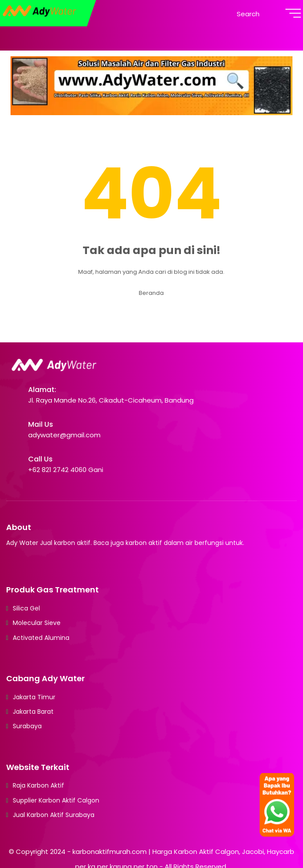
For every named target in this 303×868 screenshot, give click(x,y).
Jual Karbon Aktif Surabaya (54, 815)
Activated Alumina (41, 638)
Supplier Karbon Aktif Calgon (56, 800)
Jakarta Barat (33, 712)
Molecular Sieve (37, 623)
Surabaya (27, 726)
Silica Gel (26, 608)
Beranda (151, 293)
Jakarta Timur (34, 697)
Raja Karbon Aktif (38, 785)
